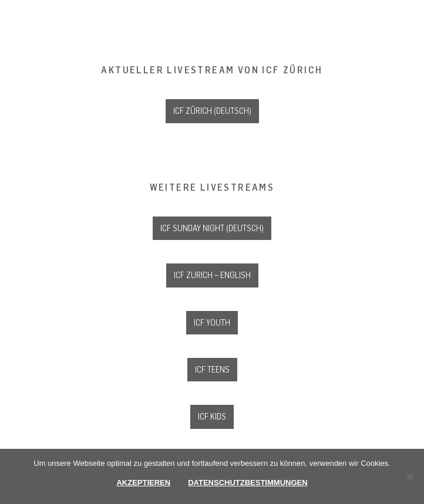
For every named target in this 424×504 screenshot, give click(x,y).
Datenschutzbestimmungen (248, 483)
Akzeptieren (143, 483)
